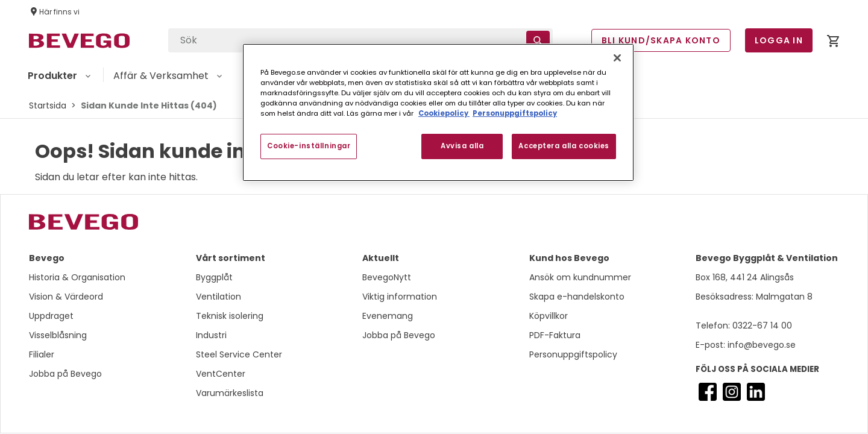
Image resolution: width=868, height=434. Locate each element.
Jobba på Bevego (65, 374)
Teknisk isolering (230, 316)
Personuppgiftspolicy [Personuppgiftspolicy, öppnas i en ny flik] (515, 113)
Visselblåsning (58, 335)
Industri (211, 335)
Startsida (48, 105)
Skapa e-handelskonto (577, 297)
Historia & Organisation (77, 277)
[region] (438, 112)
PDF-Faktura (555, 335)
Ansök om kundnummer (580, 277)
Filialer (42, 354)
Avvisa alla (462, 146)
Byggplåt (214, 277)
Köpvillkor (549, 316)
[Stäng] (617, 58)
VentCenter (221, 374)
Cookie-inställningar (309, 146)
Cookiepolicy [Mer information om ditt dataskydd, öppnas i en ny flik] (444, 113)
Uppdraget (51, 316)
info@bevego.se (760, 345)
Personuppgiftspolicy (573, 354)
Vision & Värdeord (66, 297)
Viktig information (400, 297)
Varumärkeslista (230, 393)
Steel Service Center (239, 354)
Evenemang (388, 316)
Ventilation (219, 297)
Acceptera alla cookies (564, 146)
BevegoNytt (387, 277)
